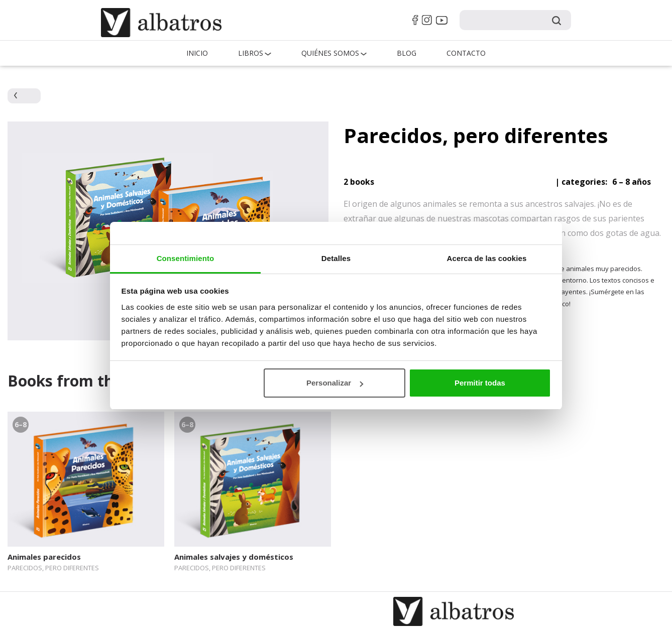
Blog (407, 53)
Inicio (197, 53)
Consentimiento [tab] (186, 258)
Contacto (466, 53)
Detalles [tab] (336, 258)
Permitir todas (480, 383)
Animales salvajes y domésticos (234, 557)
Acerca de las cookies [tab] (487, 258)
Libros (251, 53)
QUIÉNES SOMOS (330, 53)
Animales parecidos (44, 557)
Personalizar (335, 383)
